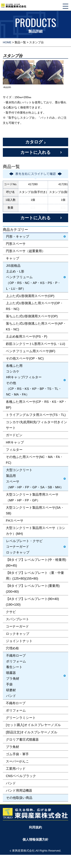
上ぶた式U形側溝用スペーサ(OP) (30, 296)
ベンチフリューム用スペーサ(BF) (31, 351)
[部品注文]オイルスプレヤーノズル (32, 732)
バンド (11, 783)
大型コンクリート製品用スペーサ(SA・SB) (35, 510)
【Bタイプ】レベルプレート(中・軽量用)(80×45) (36, 563)
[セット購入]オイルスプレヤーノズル (33, 725)
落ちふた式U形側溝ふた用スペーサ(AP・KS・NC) (36, 326)
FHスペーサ (15, 521)
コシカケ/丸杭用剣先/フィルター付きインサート (37, 425)
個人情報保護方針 (35, 840)
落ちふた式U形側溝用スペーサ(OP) (32, 316)
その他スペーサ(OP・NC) (25, 358)
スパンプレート (18, 619)
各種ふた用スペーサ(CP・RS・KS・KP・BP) (36, 405)
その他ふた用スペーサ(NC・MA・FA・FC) (34, 460)
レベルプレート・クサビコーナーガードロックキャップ (24, 547)
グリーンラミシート (21, 718)
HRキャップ (15, 442)
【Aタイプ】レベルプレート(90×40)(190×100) (32, 602)
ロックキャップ (18, 634)
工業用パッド (16, 769)
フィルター (14, 450)
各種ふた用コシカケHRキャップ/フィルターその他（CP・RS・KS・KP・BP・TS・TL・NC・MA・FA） (34, 380)
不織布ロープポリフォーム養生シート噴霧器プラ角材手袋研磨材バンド (16, 676)
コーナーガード (17, 626)
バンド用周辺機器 (19, 791)
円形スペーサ (16, 244)
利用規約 (35, 827)
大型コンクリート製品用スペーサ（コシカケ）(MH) (36, 531)
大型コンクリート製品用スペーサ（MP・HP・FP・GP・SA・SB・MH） (35, 479)
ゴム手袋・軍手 (17, 754)
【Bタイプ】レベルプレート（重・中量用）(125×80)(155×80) (35, 576)
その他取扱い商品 (19, 798)
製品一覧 (20, 42)
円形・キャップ (18, 236)
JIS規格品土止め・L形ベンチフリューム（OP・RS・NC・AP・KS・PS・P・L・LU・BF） (33, 277)
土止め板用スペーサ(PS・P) (27, 336)
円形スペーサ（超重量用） (25, 251)
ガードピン (14, 435)
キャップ (13, 258)
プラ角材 (12, 747)
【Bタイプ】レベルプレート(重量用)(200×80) (33, 589)
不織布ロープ (16, 703)
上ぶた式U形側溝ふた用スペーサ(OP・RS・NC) (35, 306)
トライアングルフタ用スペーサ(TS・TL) (36, 415)
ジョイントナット (19, 641)
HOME (7, 42)
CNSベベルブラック (21, 776)
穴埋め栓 (12, 648)
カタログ (34, 142)
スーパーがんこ (17, 761)
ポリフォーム (16, 710)
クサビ (11, 612)
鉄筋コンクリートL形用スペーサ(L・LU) (35, 344)
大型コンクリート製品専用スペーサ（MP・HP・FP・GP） (32, 497)
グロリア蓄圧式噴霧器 (22, 740)
